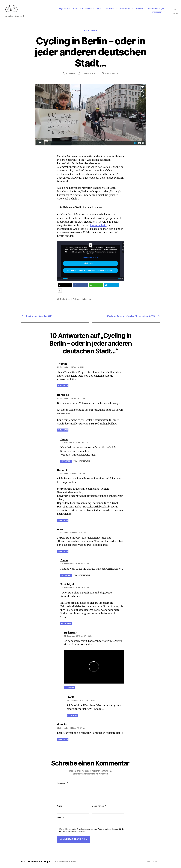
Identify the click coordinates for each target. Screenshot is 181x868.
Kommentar (63, 783)
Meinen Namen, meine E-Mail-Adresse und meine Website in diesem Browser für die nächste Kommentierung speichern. (92, 830)
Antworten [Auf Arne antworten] (63, 551)
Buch (75, 8)
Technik (139, 8)
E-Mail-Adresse (99, 806)
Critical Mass (86, 8)
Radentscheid (98, 225)
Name (60, 806)
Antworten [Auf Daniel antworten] (66, 461)
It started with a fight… (40, 861)
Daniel (72, 73)
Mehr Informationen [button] (90, 258)
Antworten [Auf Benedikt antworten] (63, 430)
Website (60, 817)
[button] (65, 285)
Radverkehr (125, 8)
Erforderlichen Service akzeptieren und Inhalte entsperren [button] (90, 270)
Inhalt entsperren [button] (90, 263)
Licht (99, 8)
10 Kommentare (112, 73)
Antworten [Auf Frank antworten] (72, 715)
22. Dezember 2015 (90, 73)
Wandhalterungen (156, 8)
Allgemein (63, 8)
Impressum (157, 12)
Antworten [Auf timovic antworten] (63, 739)
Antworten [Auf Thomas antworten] (63, 386)
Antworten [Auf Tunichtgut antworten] (66, 623)
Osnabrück (110, 8)
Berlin (63, 299)
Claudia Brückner (73, 299)
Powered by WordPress (65, 861)
